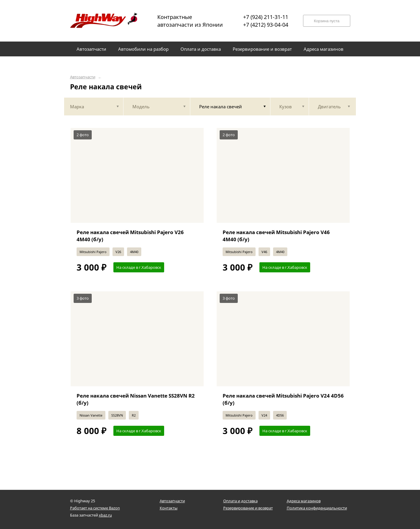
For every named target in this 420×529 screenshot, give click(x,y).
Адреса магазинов (304, 501)
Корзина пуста (327, 21)
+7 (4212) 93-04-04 (266, 25)
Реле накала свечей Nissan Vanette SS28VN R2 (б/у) (136, 399)
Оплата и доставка (240, 501)
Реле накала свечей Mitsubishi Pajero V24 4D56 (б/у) (283, 399)
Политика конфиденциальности (317, 508)
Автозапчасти (83, 77)
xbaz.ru (105, 515)
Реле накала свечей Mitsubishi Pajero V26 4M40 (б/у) (130, 236)
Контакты (169, 508)
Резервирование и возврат (248, 508)
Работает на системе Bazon (95, 508)
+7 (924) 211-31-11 (266, 17)
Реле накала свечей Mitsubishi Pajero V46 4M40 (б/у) (276, 236)
